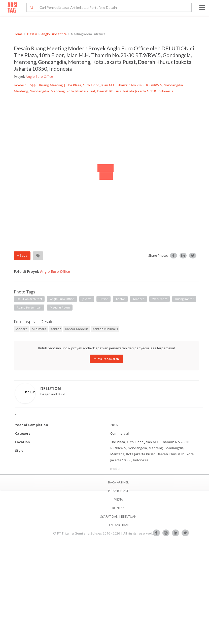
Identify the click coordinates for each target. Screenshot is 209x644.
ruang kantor (184, 299)
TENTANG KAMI (118, 525)
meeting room (60, 307)
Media (118, 499)
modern (139, 299)
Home (18, 34)
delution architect (29, 299)
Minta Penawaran (106, 359)
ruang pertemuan (29, 307)
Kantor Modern (77, 329)
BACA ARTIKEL (118, 482)
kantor (121, 299)
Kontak (118, 508)
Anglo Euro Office (54, 34)
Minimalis (39, 329)
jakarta (87, 299)
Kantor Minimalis (105, 329)
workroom (160, 299)
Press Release (118, 491)
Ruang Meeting (51, 85)
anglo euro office (62, 299)
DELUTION (51, 389)
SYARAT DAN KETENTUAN (118, 517)
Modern (21, 329)
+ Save (22, 256)
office (104, 299)
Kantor (56, 329)
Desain (32, 34)
